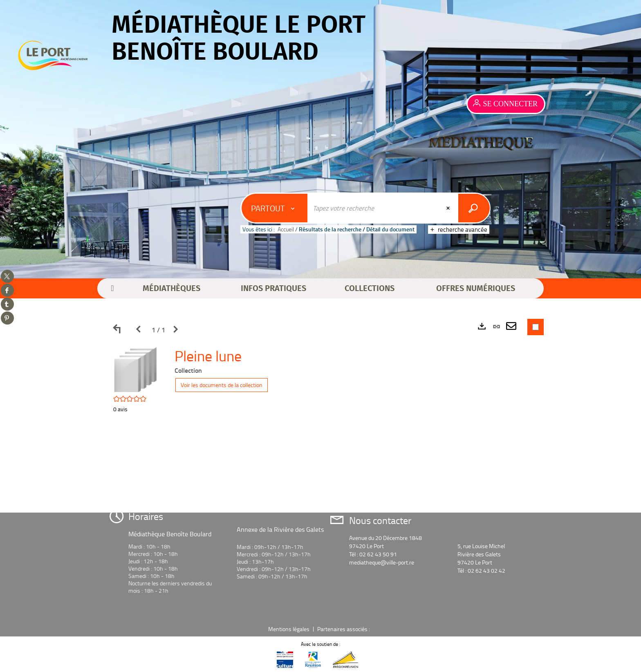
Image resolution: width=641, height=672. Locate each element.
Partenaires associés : (344, 629)
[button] (171, 289)
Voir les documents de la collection (222, 385)
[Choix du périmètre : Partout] (275, 208)
